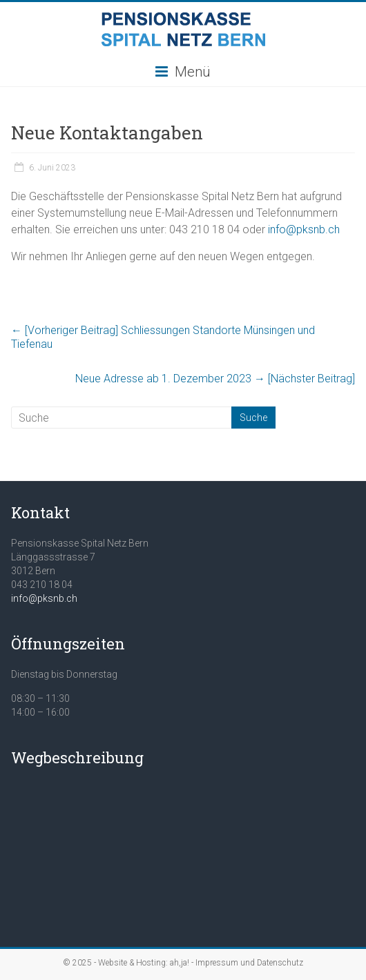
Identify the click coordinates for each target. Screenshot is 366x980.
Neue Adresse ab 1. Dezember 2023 (215, 379)
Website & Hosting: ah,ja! (144, 963)
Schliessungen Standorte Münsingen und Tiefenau (163, 337)
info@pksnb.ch (304, 229)
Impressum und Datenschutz (249, 963)
